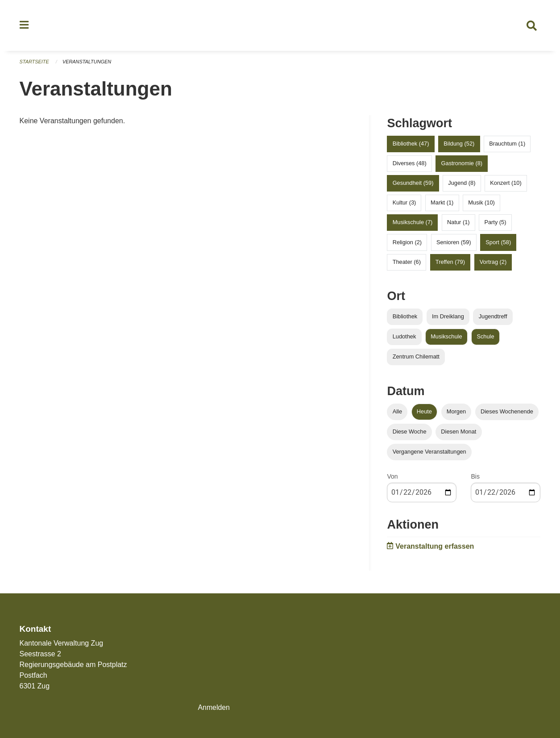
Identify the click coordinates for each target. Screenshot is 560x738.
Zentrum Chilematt (416, 357)
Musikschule (446, 337)
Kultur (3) (404, 203)
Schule (485, 337)
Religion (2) (407, 243)
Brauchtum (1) (507, 144)
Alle (397, 412)
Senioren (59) (454, 243)
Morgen (456, 412)
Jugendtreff (493, 317)
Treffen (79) (450, 263)
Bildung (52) (459, 144)
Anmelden (214, 707)
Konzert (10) (506, 184)
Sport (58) (498, 243)
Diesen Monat (458, 432)
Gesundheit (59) (413, 184)
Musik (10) (481, 203)
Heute (424, 412)
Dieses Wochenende (507, 412)
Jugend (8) (462, 184)
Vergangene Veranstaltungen (429, 453)
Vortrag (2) (493, 263)
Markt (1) (442, 203)
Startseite (35, 63)
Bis (475, 478)
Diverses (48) (410, 164)
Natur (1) (458, 223)
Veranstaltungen (87, 63)
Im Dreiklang (448, 317)
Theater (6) (407, 263)
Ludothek (404, 337)
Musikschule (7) (413, 223)
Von (392, 478)
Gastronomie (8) (462, 164)
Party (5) (495, 223)
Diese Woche (410, 432)
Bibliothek (405, 317)
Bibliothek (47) (411, 144)
